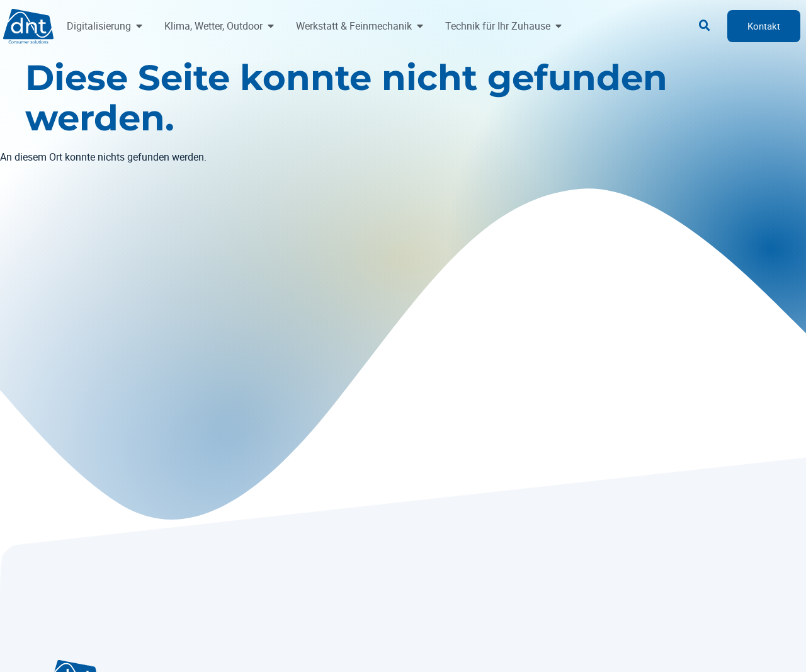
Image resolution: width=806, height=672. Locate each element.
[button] (705, 26)
